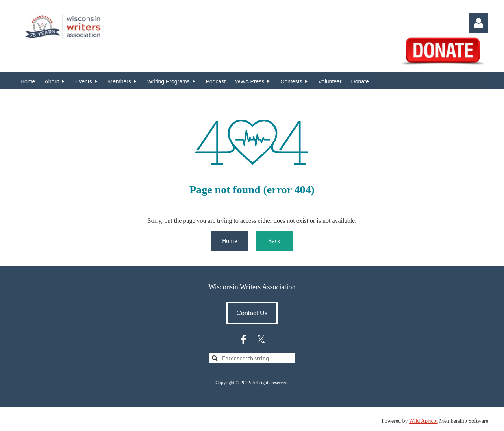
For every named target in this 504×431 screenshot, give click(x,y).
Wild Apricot (423, 421)
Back (274, 240)
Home (230, 240)
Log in (478, 23)
